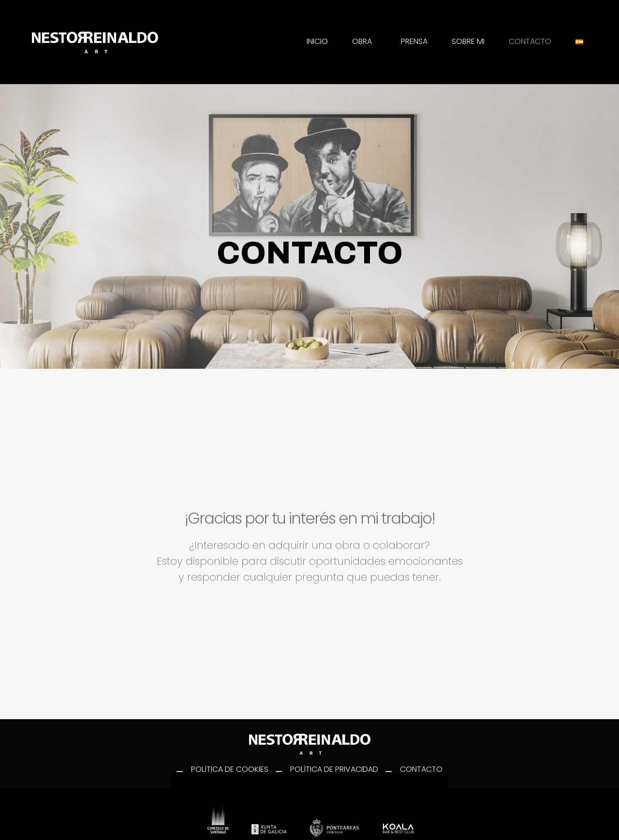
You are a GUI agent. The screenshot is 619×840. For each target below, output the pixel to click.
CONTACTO (530, 42)
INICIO (317, 42)
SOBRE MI (468, 42)
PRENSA (414, 42)
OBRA (364, 42)
